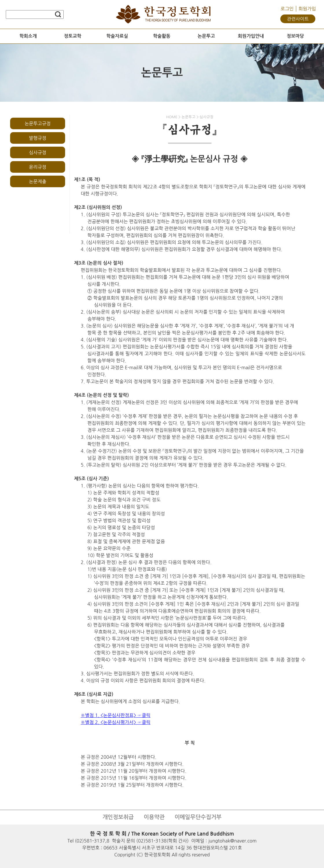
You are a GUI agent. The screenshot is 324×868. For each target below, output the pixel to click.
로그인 (287, 9)
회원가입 (307, 9)
